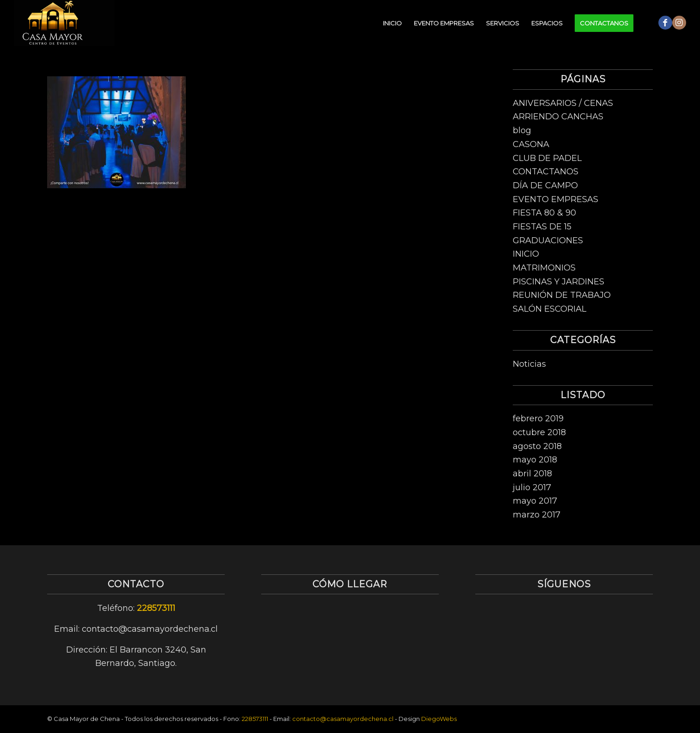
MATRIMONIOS (544, 268)
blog (522, 130)
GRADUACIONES (548, 240)
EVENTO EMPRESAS (556, 199)
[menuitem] (392, 23)
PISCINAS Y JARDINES (559, 282)
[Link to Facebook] (665, 23)
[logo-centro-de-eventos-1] (64, 23)
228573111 (156, 608)
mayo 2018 (535, 460)
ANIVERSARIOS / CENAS (563, 103)
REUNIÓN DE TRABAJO (562, 295)
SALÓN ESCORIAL (550, 309)
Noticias (529, 364)
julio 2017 (532, 487)
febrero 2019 (538, 419)
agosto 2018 (537, 446)
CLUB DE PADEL (547, 158)
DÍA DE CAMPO (545, 185)
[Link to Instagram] (679, 23)
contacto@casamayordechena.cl (343, 719)
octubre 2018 (539, 432)
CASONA (531, 144)
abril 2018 (532, 474)
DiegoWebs (439, 719)
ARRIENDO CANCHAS (558, 117)
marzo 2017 (537, 515)
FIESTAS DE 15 (542, 227)
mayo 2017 (535, 501)
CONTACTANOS (546, 172)
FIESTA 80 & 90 (544, 213)
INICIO (526, 254)
